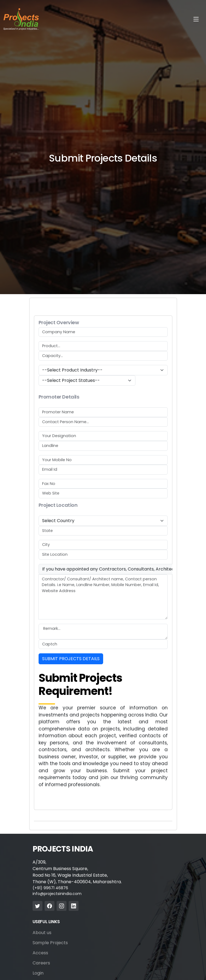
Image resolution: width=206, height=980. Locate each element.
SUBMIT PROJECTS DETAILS (71, 659)
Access (40, 953)
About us (42, 933)
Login (38, 973)
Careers (41, 963)
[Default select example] (103, 370)
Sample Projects (50, 943)
